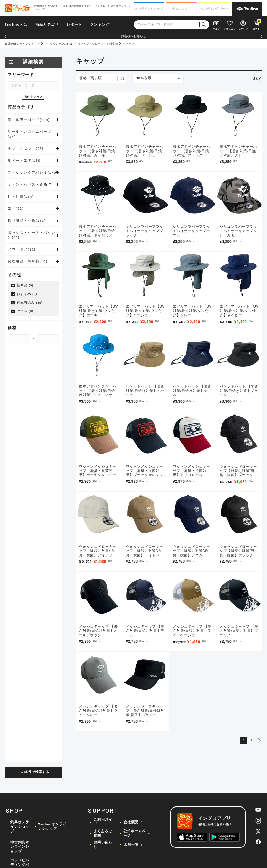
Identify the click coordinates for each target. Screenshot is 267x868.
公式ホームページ (135, 833)
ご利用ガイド (103, 822)
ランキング (100, 24)
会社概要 (131, 822)
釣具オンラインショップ (20, 826)
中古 (181, 9)
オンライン (149, 9)
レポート (75, 24)
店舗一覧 (131, 845)
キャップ (128, 44)
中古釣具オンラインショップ (20, 847)
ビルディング (214, 9)
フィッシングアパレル (59, 44)
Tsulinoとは (16, 24)
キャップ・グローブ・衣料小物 (98, 44)
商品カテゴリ (47, 24)
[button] (5, 36)
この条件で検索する (34, 772)
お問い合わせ (103, 844)
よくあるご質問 (103, 833)
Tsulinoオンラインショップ (22, 44)
